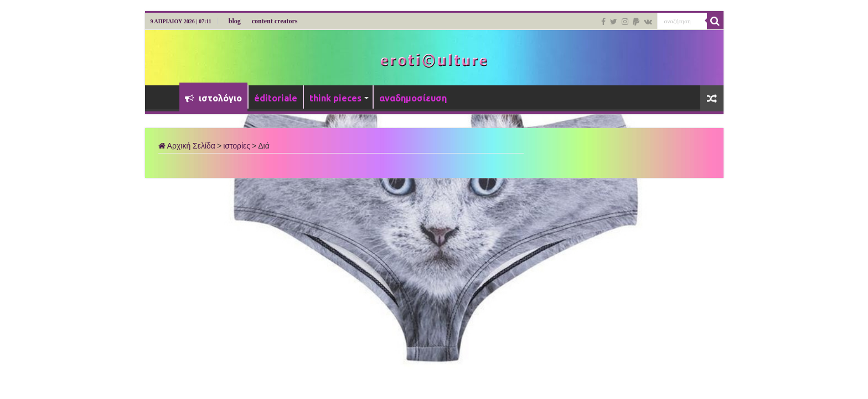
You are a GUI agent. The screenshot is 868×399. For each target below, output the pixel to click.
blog (235, 21)
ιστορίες (237, 146)
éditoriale (276, 98)
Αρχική (165, 97)
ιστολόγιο (213, 98)
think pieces (335, 98)
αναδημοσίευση (413, 98)
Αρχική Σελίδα (187, 146)
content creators (275, 21)
